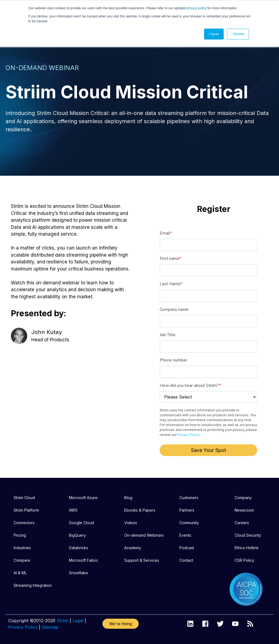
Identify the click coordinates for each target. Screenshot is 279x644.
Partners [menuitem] (187, 510)
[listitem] (139, 125)
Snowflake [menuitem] (78, 573)
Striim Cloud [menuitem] (24, 498)
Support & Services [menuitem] (142, 560)
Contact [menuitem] (186, 560)
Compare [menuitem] (22, 560)
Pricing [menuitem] (20, 535)
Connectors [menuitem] (24, 523)
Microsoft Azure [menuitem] (83, 498)
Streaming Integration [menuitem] (33, 585)
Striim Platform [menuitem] (26, 510)
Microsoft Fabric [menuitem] (84, 560)
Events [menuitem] (185, 535)
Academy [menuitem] (133, 548)
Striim (63, 621)
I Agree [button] (214, 34)
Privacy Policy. (189, 435)
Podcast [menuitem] (187, 548)
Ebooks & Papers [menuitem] (140, 510)
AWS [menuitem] (73, 510)
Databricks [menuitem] (78, 548)
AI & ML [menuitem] (20, 573)
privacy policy (197, 8)
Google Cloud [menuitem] (81, 523)
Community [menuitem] (189, 523)
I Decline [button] (238, 34)
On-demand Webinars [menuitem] (144, 535)
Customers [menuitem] (189, 498)
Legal (78, 621)
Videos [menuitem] (131, 523)
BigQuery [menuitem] (77, 535)
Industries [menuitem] (22, 548)
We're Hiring (121, 624)
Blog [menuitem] (128, 498)
